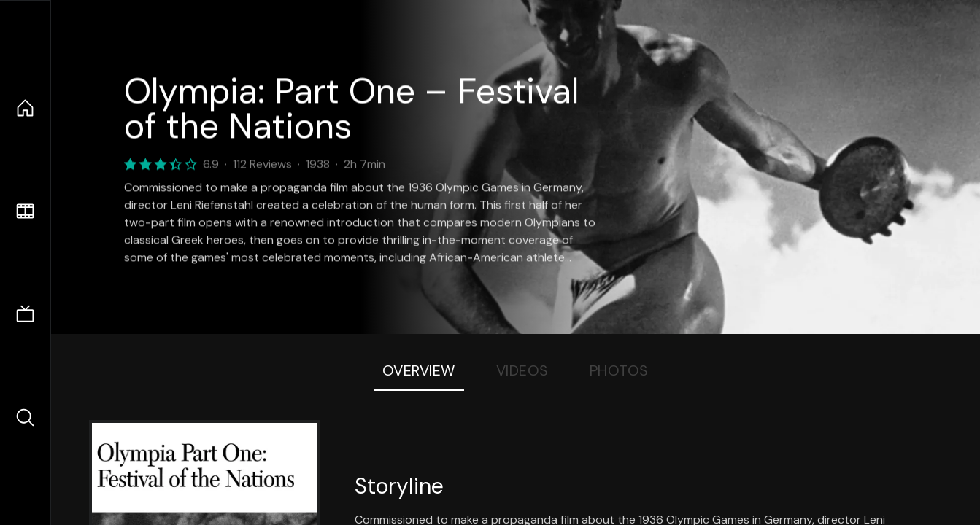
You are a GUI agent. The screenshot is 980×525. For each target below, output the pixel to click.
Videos (522, 370)
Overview (419, 370)
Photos (619, 370)
